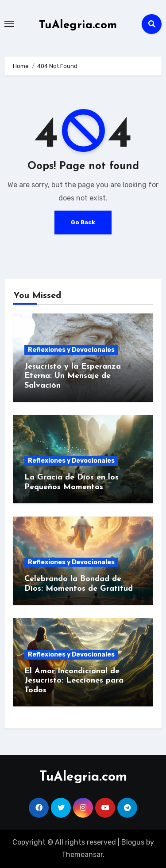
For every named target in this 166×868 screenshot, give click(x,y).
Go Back (83, 222)
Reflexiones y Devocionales (71, 350)
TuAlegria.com (78, 25)
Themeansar (82, 855)
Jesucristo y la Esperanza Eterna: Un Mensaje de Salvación (73, 376)
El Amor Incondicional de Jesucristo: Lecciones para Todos (74, 681)
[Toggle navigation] (9, 24)
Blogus (133, 842)
